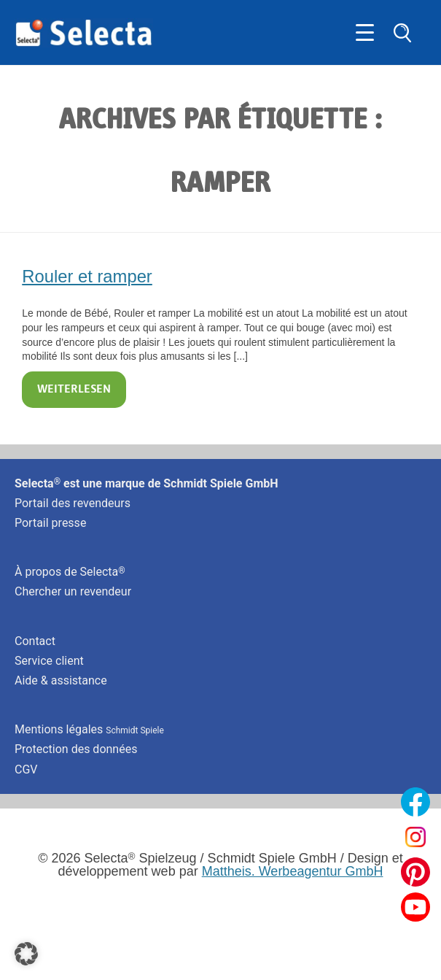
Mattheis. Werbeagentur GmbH (293, 871)
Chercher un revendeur (73, 591)
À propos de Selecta (70, 572)
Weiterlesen (74, 390)
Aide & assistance (61, 680)
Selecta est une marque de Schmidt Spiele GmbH (147, 483)
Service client (49, 661)
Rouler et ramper (87, 276)
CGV (26, 769)
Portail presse (50, 523)
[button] (26, 954)
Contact (35, 641)
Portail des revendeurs (73, 503)
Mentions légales (89, 729)
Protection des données (76, 749)
